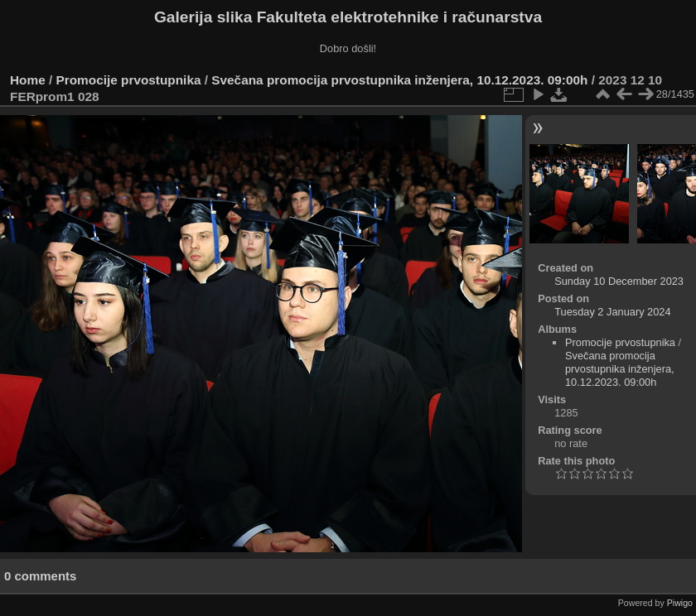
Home (28, 80)
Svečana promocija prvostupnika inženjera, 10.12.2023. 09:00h (399, 80)
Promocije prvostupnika (129, 80)
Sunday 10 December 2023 (619, 281)
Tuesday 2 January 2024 (612, 312)
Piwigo (680, 603)
